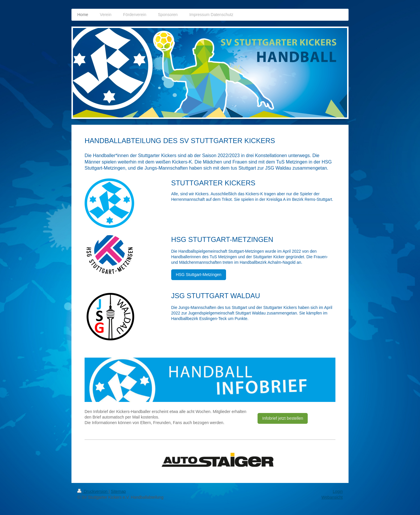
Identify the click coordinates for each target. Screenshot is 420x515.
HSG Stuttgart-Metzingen (199, 275)
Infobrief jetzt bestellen (283, 418)
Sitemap (118, 491)
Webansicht (332, 497)
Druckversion (93, 491)
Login (338, 491)
